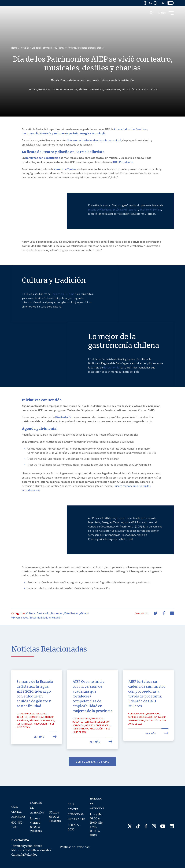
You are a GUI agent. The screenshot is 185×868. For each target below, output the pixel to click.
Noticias (25, 48)
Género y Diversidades (91, 90)
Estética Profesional (125, 223)
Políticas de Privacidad (75, 847)
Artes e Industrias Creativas (131, 129)
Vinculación (128, 90)
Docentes (57, 90)
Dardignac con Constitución (43, 158)
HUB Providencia (123, 162)
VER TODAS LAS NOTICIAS (92, 775)
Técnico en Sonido (150, 223)
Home (14, 48)
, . (86, 133)
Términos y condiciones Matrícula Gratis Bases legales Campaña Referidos (31, 850)
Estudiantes (70, 90)
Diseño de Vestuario (100, 223)
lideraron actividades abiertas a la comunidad (94, 140)
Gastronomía (112, 381)
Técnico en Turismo (63, 307)
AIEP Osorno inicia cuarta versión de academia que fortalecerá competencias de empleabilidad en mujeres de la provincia (92, 710)
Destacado (44, 90)
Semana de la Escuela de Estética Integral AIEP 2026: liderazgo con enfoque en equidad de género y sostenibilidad (35, 707)
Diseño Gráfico (64, 431)
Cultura (32, 90)
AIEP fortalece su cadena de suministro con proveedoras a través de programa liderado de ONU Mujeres (147, 707)
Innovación (160, 730)
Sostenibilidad (112, 90)
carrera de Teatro (65, 169)
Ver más (45, 750)
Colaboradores (25, 727)
